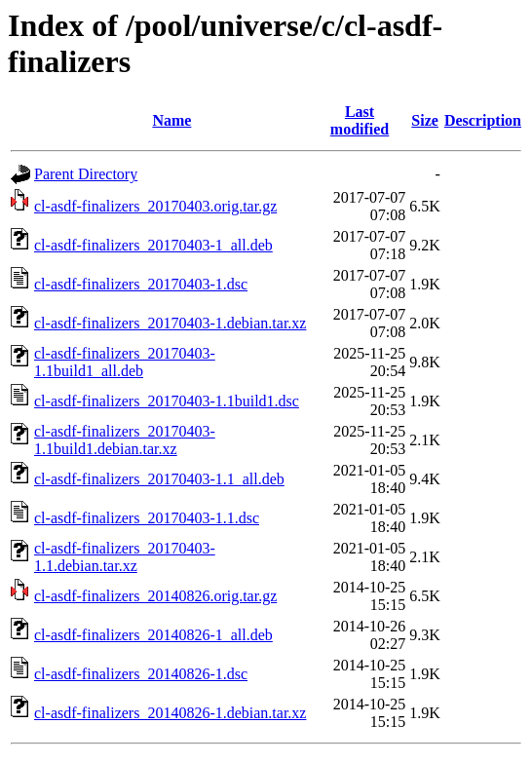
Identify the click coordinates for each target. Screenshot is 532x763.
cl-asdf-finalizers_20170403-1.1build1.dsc (167, 401)
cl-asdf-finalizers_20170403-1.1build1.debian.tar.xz (125, 440)
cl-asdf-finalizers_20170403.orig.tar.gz (155, 206)
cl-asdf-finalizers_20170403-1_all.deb (153, 245)
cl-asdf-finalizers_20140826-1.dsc (141, 674)
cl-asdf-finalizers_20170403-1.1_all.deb (159, 479)
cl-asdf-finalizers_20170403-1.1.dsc (147, 518)
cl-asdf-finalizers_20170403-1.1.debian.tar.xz (125, 557)
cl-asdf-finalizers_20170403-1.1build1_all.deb (125, 362)
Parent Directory (86, 174)
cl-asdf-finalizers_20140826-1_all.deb (153, 635)
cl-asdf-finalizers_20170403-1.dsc (141, 284)
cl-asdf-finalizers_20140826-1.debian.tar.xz (170, 713)
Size (425, 120)
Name (171, 120)
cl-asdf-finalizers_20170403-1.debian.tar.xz (170, 323)
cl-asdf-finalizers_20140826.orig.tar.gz (155, 596)
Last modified (360, 120)
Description (483, 120)
